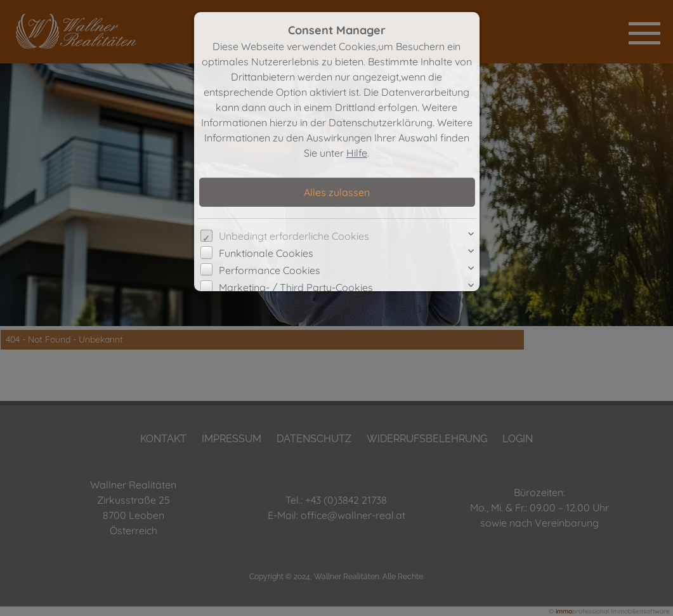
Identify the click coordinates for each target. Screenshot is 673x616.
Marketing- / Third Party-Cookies (296, 287)
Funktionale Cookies (266, 253)
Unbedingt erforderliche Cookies (294, 236)
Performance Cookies (270, 270)
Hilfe (357, 153)
